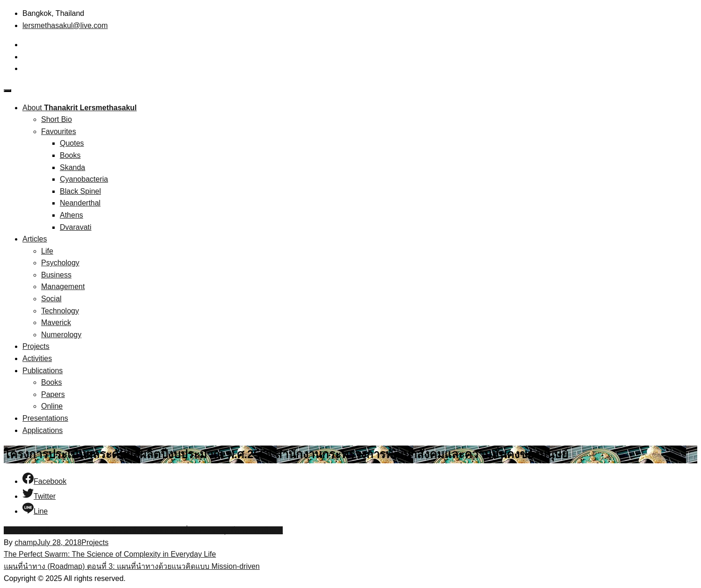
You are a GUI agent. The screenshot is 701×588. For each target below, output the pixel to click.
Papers (53, 394)
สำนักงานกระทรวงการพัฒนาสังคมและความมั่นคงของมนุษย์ (135, 530)
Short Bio (57, 119)
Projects (36, 346)
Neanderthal (80, 203)
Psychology (60, 263)
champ (26, 542)
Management (63, 287)
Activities (37, 358)
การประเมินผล (259, 530)
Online (52, 406)
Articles (35, 239)
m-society (20, 530)
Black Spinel (80, 191)
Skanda (72, 167)
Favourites (59, 131)
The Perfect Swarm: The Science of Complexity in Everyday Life (110, 554)
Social (51, 299)
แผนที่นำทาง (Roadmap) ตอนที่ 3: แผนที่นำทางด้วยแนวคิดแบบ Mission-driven (132, 566)
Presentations (45, 418)
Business (56, 275)
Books (70, 155)
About (80, 108)
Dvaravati (76, 227)
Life (47, 251)
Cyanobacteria (84, 179)
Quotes (72, 143)
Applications (43, 430)
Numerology (61, 335)
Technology (60, 311)
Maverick (56, 322)
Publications (43, 371)
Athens (72, 215)
